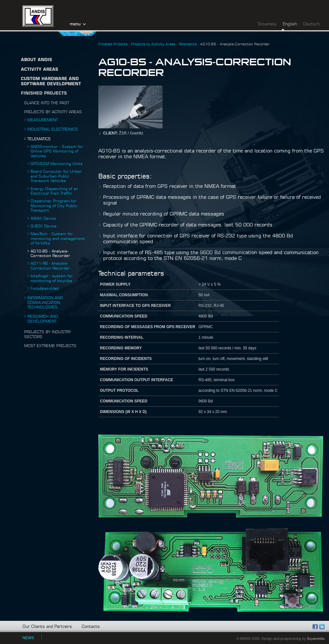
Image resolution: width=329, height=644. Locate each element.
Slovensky (267, 24)
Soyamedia (316, 639)
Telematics (39, 139)
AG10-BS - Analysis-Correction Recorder (235, 44)
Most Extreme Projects (50, 346)
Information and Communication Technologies (45, 303)
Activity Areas (40, 70)
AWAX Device (43, 218)
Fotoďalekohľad (45, 289)
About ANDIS (36, 60)
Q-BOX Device (44, 226)
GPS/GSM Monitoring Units (57, 164)
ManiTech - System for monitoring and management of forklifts (58, 239)
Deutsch (311, 24)
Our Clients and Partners (47, 627)
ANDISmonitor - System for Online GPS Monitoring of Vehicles (57, 151)
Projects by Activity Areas (53, 112)
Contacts (91, 627)
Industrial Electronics (53, 129)
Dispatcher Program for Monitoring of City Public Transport (54, 206)
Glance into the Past (47, 103)
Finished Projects (44, 93)
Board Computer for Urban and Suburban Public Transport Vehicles (56, 176)
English (290, 24)
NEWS (28, 638)
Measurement (43, 120)
